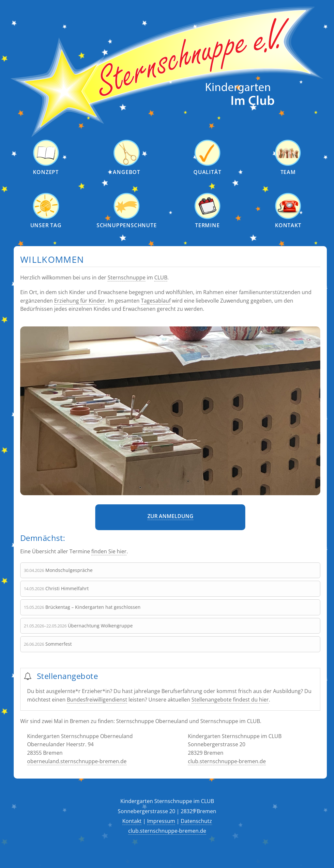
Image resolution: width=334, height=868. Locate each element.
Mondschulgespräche (69, 570)
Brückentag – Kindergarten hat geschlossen (93, 607)
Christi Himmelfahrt (67, 588)
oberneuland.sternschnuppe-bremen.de (77, 761)
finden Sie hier (109, 551)
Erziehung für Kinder (80, 301)
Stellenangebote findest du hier (230, 700)
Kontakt (132, 821)
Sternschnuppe (127, 277)
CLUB (161, 277)
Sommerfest (59, 644)
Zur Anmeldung (170, 516)
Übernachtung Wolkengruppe (100, 626)
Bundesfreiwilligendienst (97, 700)
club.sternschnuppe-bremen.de (227, 761)
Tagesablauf (156, 301)
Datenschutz (196, 821)
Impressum (161, 821)
